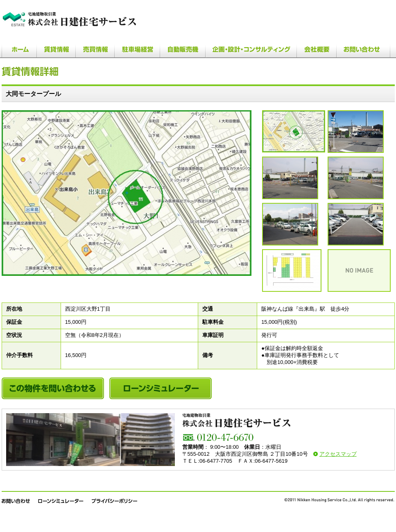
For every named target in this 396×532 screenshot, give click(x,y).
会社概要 (317, 49)
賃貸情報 (56, 49)
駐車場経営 (137, 49)
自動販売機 (183, 49)
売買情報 (95, 49)
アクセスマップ (338, 454)
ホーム (19, 49)
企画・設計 (251, 49)
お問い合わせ (364, 49)
